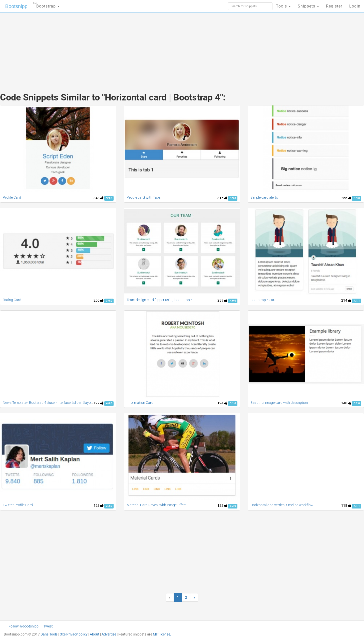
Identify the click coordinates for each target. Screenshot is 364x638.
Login (355, 6)
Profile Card (12, 197)
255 (346, 198)
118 (346, 505)
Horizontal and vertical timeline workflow (282, 505)
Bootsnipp (16, 6)
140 (346, 403)
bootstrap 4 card (263, 300)
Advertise (109, 634)
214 (346, 300)
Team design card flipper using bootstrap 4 (160, 300)
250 (99, 300)
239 (222, 300)
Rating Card (12, 300)
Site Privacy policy (74, 634)
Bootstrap (46, 5)
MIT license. (162, 634)
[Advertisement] (145, 48)
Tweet (48, 626)
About (95, 634)
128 (99, 505)
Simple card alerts (264, 197)
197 (99, 403)
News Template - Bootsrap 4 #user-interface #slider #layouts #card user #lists (62, 403)
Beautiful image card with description (279, 403)
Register (334, 6)
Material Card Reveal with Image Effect (157, 505)
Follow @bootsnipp (24, 626)
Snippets (308, 6)
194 (222, 403)
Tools (283, 6)
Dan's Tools (49, 634)
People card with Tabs (144, 197)
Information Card (140, 403)
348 (99, 198)
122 (222, 505)
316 (222, 198)
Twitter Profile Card (18, 505)
